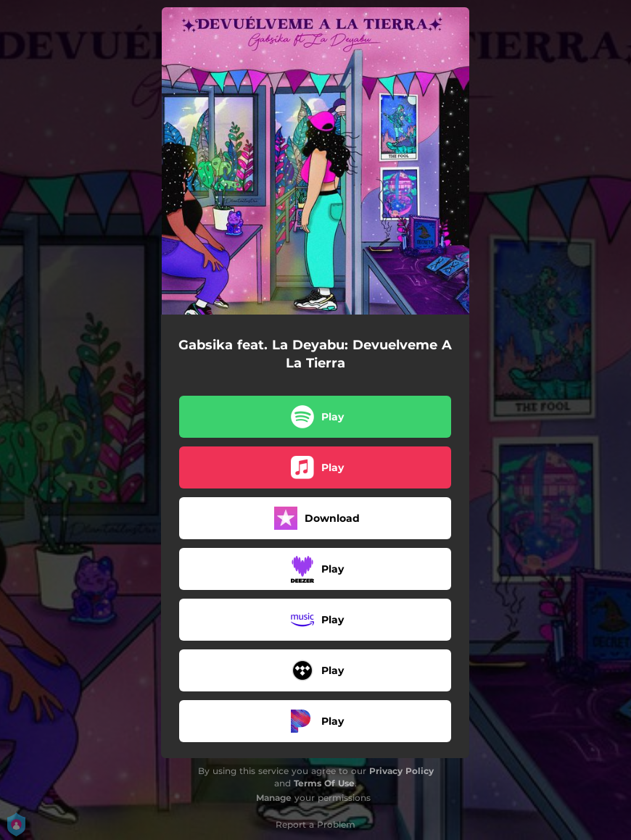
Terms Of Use (324, 783)
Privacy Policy (401, 771)
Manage (274, 798)
